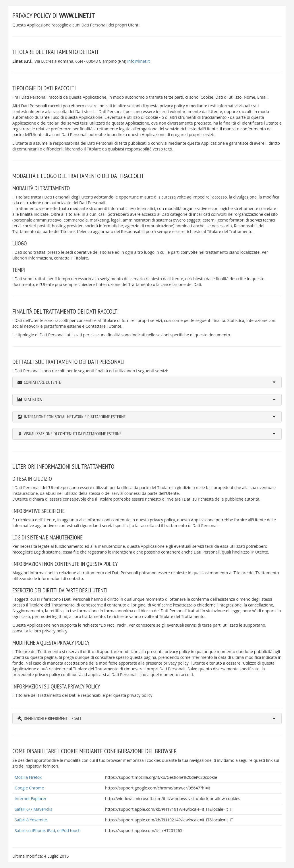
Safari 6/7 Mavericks (33, 809)
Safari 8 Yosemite (31, 820)
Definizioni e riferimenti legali (52, 718)
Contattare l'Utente (42, 382)
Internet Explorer (31, 799)
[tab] (147, 382)
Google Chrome (29, 788)
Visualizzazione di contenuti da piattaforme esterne (73, 434)
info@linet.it (139, 61)
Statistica (33, 399)
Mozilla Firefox (28, 777)
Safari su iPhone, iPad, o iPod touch (48, 830)
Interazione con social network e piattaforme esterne (75, 417)
